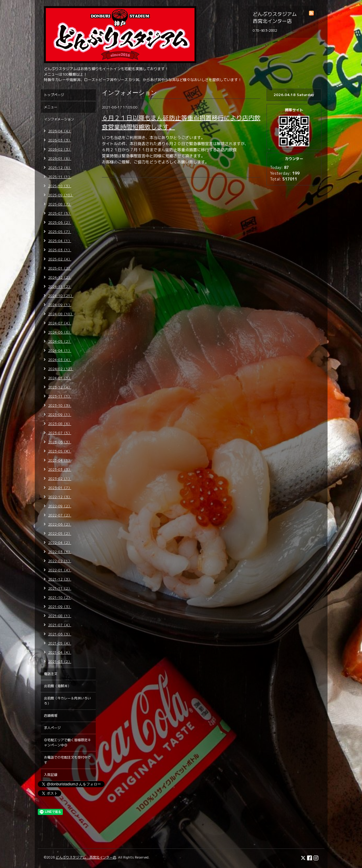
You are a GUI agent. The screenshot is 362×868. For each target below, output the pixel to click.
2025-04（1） (60, 241)
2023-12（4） (60, 387)
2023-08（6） (60, 424)
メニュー (51, 107)
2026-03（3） (60, 140)
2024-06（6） (60, 332)
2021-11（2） (60, 588)
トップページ (54, 95)
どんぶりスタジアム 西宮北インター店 (86, 857)
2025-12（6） (60, 168)
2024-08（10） (61, 314)
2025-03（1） (60, 250)
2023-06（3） (60, 442)
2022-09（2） (60, 506)
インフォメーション (59, 119)
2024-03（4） (60, 360)
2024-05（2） (60, 341)
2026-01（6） (60, 159)
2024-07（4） (60, 323)
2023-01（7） (60, 488)
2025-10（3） (60, 186)
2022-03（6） (60, 552)
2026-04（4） (60, 131)
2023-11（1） (60, 396)
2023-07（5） (60, 433)
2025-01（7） (60, 268)
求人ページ (52, 728)
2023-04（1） (60, 460)
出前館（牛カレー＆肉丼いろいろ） (67, 701)
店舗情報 (51, 716)
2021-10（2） (60, 598)
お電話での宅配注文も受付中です (67, 760)
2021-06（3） (60, 634)
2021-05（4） (60, 643)
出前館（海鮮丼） (57, 686)
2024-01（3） (60, 378)
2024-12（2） (60, 277)
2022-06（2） (60, 524)
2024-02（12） (61, 369)
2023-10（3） (60, 405)
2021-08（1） (60, 616)
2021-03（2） (60, 662)
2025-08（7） (60, 204)
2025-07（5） (60, 213)
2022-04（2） (60, 543)
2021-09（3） (60, 607)
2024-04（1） (60, 351)
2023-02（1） (60, 479)
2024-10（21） (61, 296)
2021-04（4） (60, 652)
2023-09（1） (60, 415)
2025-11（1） (60, 177)
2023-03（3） (60, 470)
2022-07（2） (60, 515)
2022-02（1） (60, 561)
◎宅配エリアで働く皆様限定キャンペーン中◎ (67, 743)
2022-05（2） (60, 534)
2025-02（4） (60, 259)
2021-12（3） (60, 579)
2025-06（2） (60, 223)
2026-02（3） (60, 149)
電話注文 (51, 674)
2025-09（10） (61, 195)
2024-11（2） (60, 287)
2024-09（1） (60, 305)
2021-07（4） (60, 625)
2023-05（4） (60, 451)
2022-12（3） (60, 497)
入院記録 (51, 775)
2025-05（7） (60, 232)
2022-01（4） (60, 570)
